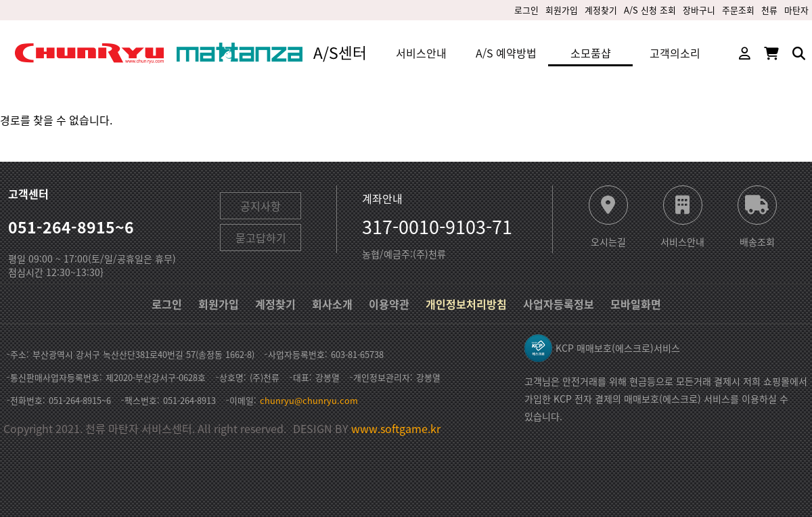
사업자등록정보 (559, 304)
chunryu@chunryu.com (309, 400)
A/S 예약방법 (506, 53)
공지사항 (261, 206)
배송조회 (757, 241)
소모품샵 (591, 53)
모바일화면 (636, 304)
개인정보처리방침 (466, 304)
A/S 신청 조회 (650, 10)
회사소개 (332, 304)
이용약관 (389, 304)
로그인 (526, 10)
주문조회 (738, 10)
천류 (769, 10)
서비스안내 (421, 53)
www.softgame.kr (396, 428)
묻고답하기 (261, 238)
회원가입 (562, 10)
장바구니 (699, 10)
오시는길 (608, 241)
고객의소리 (675, 53)
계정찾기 (601, 10)
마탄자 (796, 10)
